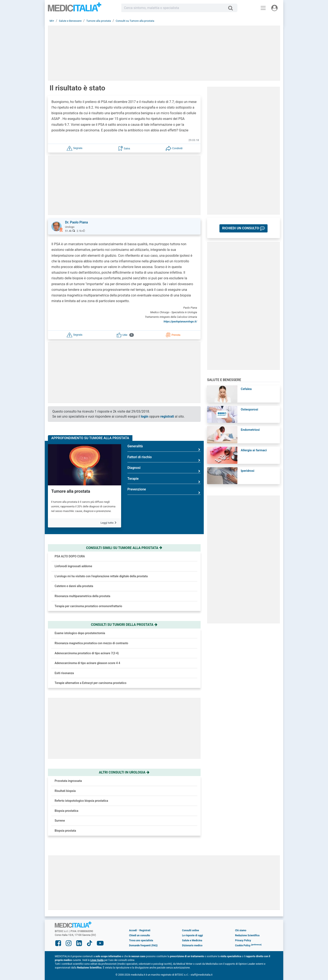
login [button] (145, 416)
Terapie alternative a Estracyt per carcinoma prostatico (90, 683)
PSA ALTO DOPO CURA (70, 556)
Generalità (164, 448)
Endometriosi (250, 430)
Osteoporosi (249, 409)
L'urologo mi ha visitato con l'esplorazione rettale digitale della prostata (101, 576)
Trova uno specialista (141, 940)
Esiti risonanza (64, 673)
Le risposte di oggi (192, 935)
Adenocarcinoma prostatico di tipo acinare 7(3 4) (87, 653)
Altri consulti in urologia (124, 772)
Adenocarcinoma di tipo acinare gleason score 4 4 (87, 663)
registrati (167, 416)
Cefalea (246, 389)
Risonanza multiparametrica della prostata (82, 596)
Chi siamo (241, 930)
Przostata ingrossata (68, 781)
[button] (74, 148)
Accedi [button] (133, 930)
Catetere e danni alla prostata (74, 586)
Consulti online (190, 930)
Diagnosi (164, 469)
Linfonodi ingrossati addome (73, 566)
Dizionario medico (192, 945)
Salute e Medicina (192, 940)
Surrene (60, 821)
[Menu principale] (263, 8)
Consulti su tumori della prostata (124, 625)
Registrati (145, 930)
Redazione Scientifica (247, 935)
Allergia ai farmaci (254, 450)
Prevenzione (164, 491)
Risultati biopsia (65, 791)
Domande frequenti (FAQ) (143, 945)
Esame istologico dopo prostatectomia (80, 633)
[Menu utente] (274, 8)
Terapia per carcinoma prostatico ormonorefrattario (88, 606)
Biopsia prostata (65, 831)
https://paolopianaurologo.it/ (180, 321)
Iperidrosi (248, 471)
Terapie (164, 480)
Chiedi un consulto (140, 935)
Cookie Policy (243, 945)
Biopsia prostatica (66, 811)
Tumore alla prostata (71, 491)
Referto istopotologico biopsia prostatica (81, 801)
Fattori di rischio (164, 459)
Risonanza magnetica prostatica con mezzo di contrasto (91, 643)
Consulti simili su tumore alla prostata (124, 548)
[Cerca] (232, 8)
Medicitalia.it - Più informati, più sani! (75, 9)
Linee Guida (97, 960)
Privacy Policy (243, 940)
